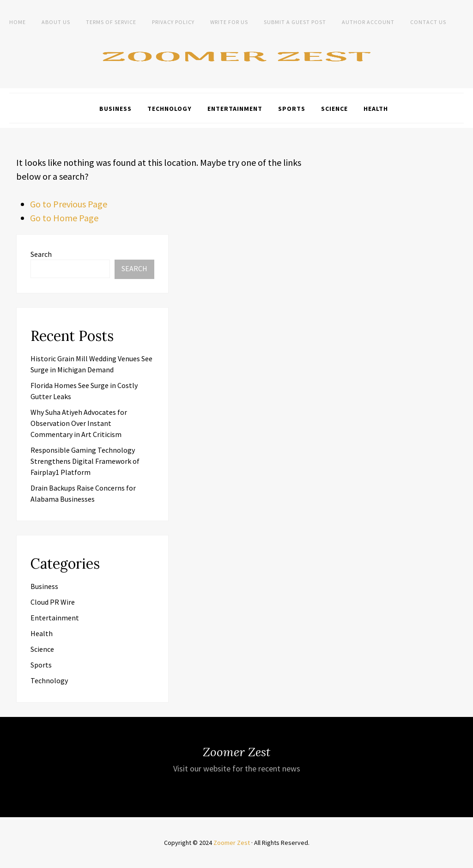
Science (334, 109)
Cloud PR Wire (53, 602)
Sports (292, 109)
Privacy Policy (173, 22)
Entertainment (235, 109)
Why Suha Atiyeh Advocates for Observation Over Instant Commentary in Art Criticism (79, 423)
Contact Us (428, 22)
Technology (170, 109)
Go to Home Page (64, 218)
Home (18, 22)
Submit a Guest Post (295, 22)
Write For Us (229, 22)
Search (41, 254)
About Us (56, 22)
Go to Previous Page (69, 204)
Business (115, 109)
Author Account (368, 22)
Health (376, 109)
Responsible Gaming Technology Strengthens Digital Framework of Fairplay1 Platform (85, 461)
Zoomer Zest (232, 843)
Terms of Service (111, 22)
